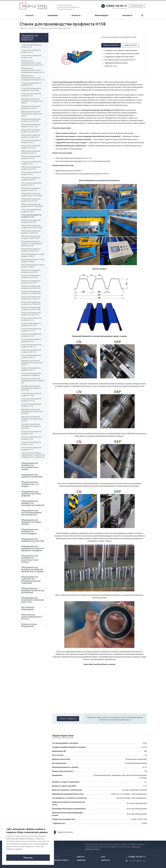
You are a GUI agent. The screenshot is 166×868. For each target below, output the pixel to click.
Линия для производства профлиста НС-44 (31, 157)
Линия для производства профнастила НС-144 (31, 200)
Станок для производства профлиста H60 (31, 433)
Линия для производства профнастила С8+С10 (31, 282)
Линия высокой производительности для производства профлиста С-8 (32, 63)
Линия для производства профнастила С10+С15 (31, 276)
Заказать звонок (137, 6)
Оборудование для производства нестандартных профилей (33, 503)
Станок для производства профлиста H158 (31, 216)
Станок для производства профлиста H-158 (31, 335)
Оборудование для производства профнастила (30, 38)
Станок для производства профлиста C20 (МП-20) (31, 89)
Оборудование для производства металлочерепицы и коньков (30, 466)
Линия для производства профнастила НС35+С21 (31, 136)
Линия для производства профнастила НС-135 (31, 189)
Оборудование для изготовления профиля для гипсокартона (31, 513)
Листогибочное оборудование (28, 608)
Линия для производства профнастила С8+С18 (31, 107)
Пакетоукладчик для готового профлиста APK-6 (33, 266)
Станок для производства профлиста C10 (31, 51)
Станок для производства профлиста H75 (31, 173)
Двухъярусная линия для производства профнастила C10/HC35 (32, 411)
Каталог (30, 16)
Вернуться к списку (63, 832)
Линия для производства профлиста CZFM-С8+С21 (31, 237)
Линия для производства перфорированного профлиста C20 (33, 381)
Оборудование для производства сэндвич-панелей (32, 522)
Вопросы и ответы (60, 860)
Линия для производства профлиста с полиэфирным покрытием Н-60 (32, 244)
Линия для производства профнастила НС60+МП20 (31, 292)
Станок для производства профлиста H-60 (31, 340)
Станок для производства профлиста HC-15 (31, 141)
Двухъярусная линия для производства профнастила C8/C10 (32, 101)
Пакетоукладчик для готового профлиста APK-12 (33, 255)
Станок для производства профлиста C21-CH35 (31, 324)
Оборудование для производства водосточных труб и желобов (30, 559)
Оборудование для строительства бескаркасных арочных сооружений (31, 580)
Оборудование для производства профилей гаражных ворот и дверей (32, 569)
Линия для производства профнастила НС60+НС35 (31, 287)
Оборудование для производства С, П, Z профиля (30, 484)
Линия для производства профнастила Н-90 (31, 179)
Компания (53, 16)
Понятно (28, 858)
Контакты (127, 15)
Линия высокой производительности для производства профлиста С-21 (33, 78)
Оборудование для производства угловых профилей (31, 494)
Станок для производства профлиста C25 (31, 95)
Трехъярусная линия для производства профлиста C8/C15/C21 (31, 426)
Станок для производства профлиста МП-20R (31, 351)
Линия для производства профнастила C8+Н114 (31, 314)
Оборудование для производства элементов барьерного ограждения (32, 548)
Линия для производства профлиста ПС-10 (31, 369)
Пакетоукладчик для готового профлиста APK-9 (33, 261)
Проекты (77, 16)
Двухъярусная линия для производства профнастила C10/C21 (32, 419)
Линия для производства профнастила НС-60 (31, 168)
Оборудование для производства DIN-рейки (32, 476)
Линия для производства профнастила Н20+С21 (31, 250)
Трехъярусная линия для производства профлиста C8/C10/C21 (31, 388)
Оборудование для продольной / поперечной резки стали (32, 600)
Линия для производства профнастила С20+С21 (31, 271)
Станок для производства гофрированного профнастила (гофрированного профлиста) (33, 455)
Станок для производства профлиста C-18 (31, 319)
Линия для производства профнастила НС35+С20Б (31, 308)
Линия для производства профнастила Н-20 (31, 147)
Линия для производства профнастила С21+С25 (31, 125)
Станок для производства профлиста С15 (31, 84)
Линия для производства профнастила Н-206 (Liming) (32, 227)
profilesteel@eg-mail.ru (138, 861)
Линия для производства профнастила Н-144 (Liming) (32, 205)
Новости (81, 857)
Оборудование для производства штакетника (33, 540)
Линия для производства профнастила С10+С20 (31, 120)
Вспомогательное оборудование (29, 625)
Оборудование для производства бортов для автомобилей (33, 590)
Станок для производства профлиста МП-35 (31, 356)
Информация (102, 16)
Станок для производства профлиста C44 (31, 443)
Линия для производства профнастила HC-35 (31, 152)
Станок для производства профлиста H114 (31, 184)
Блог (103, 857)
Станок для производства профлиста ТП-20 (31, 400)
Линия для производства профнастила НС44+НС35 (31, 303)
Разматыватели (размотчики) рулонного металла (32, 617)
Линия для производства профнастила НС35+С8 (31, 131)
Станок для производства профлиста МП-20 (31, 346)
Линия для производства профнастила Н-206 (31, 221)
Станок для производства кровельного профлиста (31, 374)
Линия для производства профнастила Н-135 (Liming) (32, 195)
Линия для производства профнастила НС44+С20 (31, 298)
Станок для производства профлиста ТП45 (31, 394)
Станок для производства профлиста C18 (31, 449)
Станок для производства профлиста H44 (31, 438)
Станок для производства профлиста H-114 (31, 330)
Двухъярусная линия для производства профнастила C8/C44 (32, 363)
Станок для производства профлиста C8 (31, 46)
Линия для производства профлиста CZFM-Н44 (31, 232)
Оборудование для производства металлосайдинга (30, 532)
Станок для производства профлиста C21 (31, 57)
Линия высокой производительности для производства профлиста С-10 (33, 70)
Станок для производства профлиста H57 (31, 163)
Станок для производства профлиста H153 (31, 211)
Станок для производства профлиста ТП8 (31, 405)
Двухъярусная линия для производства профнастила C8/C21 (32, 114)
